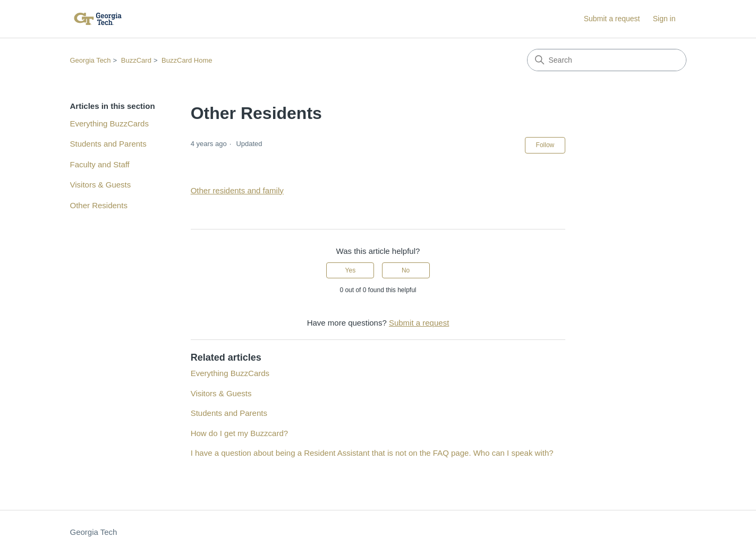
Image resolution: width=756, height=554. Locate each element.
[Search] (607, 60)
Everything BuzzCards (109, 123)
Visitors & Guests (101, 185)
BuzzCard (136, 60)
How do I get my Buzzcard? (239, 433)
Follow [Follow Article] (545, 145)
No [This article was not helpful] (406, 270)
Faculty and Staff (100, 164)
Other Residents (99, 205)
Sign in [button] (664, 19)
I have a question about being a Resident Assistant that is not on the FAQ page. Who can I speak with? (372, 453)
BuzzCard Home (187, 60)
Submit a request (612, 19)
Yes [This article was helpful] (351, 270)
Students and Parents (108, 144)
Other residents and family (237, 190)
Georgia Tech (91, 60)
